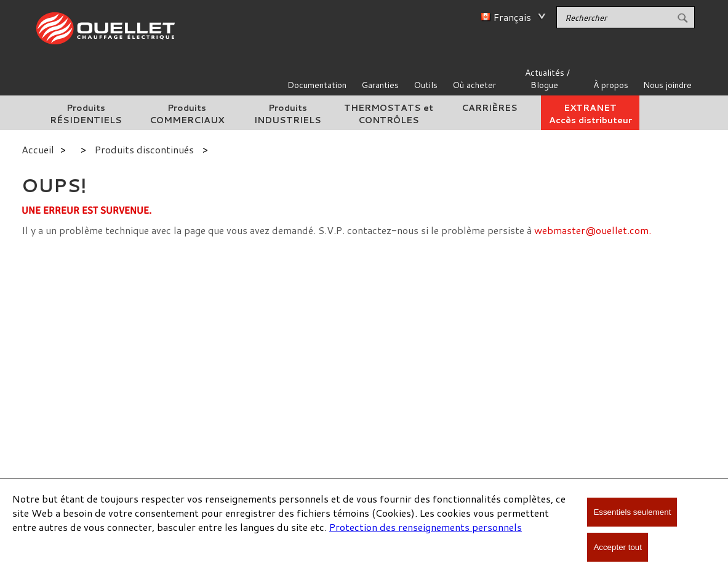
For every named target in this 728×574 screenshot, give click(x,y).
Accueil (38, 149)
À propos (611, 85)
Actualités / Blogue (547, 79)
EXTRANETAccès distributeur (590, 114)
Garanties (380, 85)
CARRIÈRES (490, 108)
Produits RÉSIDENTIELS (86, 114)
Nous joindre (667, 85)
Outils (426, 85)
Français (512, 17)
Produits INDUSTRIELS (288, 114)
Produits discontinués (144, 149)
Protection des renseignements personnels (426, 527)
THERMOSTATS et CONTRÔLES (389, 114)
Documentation (317, 85)
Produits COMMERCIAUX (187, 114)
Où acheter (474, 85)
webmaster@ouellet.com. (593, 230)
